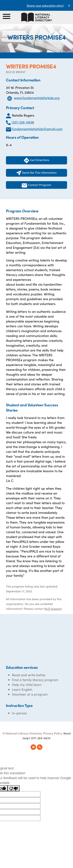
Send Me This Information (37, 173)
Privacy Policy (53, 733)
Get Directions (36, 160)
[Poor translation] (14, 788)
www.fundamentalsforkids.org (37, 98)
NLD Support (53, 609)
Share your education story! (45, 5)
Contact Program (36, 185)
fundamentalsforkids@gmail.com (37, 129)
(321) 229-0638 (23, 122)
